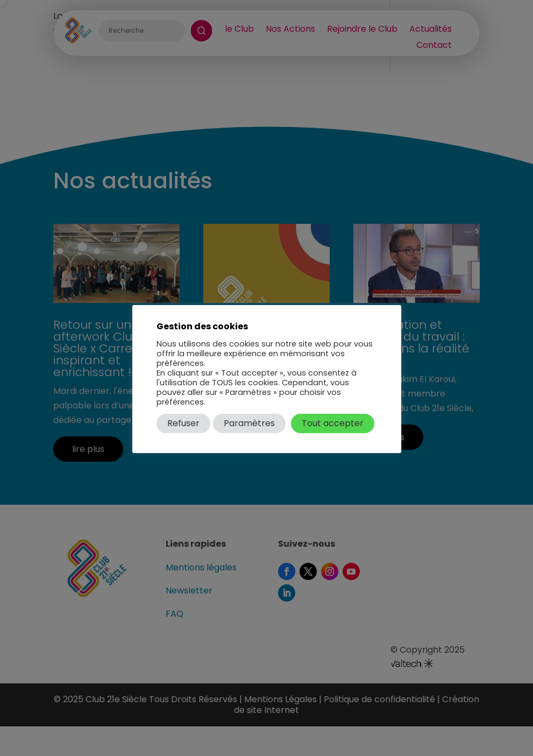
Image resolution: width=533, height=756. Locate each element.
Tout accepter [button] (333, 423)
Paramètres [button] (249, 423)
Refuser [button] (183, 423)
